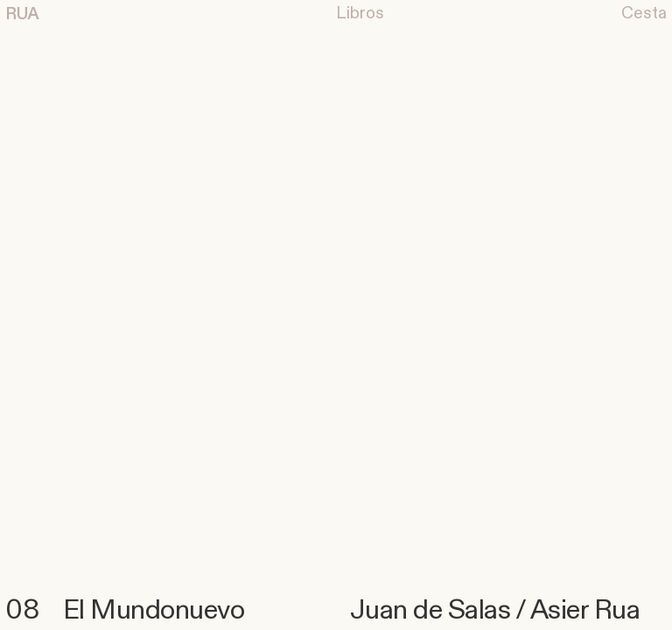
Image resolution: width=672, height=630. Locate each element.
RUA (22, 14)
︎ (360, 14)
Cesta (644, 14)
